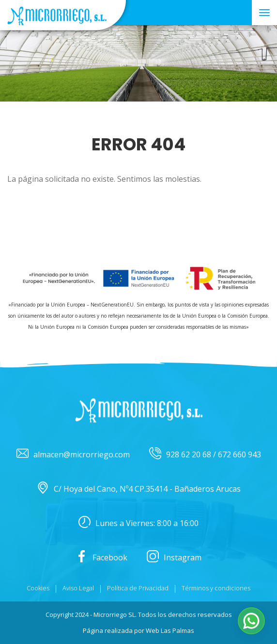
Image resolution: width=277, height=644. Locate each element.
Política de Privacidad (138, 588)
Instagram (174, 558)
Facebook (101, 558)
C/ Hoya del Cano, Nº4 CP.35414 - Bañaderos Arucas (139, 489)
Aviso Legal (78, 588)
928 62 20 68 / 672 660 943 (205, 455)
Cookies (38, 588)
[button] (251, 621)
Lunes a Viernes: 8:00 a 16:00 (138, 523)
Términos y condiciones (216, 588)
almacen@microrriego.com (73, 455)
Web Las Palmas (170, 630)
